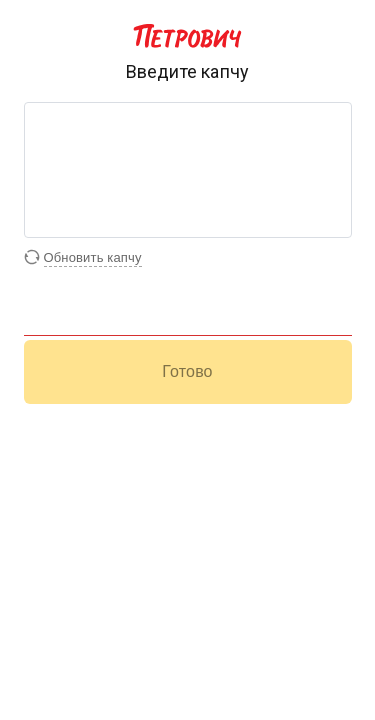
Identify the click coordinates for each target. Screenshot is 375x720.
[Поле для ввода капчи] (188, 320)
